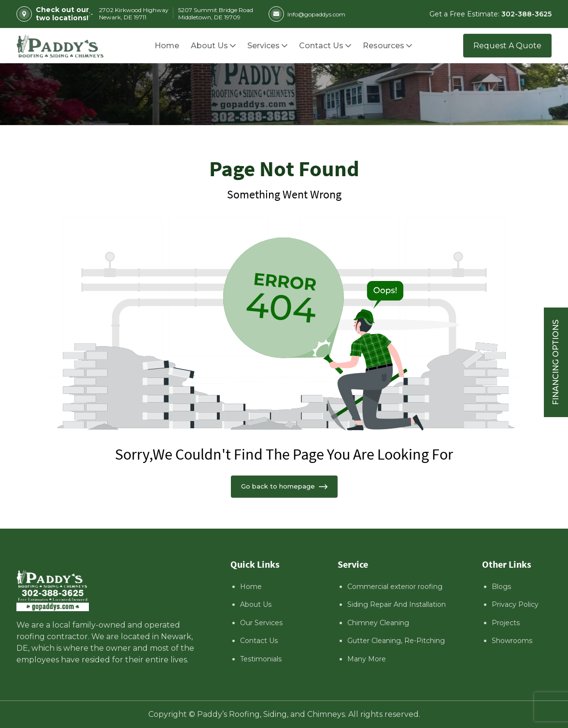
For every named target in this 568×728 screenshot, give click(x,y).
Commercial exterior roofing (395, 587)
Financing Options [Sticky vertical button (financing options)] (556, 362)
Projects (506, 623)
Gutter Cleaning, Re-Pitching (396, 641)
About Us (256, 604)
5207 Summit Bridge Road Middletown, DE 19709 (216, 14)
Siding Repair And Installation (397, 604)
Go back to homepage (284, 486)
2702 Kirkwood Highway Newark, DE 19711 (134, 14)
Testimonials (261, 659)
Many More (367, 659)
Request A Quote (507, 46)
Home (251, 587)
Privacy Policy (515, 604)
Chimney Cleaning (378, 623)
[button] (383, 46)
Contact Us (259, 641)
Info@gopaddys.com (307, 14)
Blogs (501, 587)
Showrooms (512, 641)
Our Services (261, 623)
